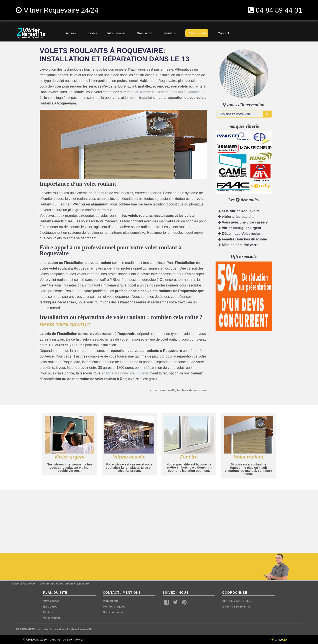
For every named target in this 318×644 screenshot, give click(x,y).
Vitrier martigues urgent (240, 228)
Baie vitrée (50, 607)
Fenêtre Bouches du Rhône (242, 239)
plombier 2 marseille (79, 629)
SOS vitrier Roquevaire (239, 211)
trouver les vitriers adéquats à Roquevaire (172, 92)
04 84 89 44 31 (279, 10)
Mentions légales (114, 607)
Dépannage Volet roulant (240, 234)
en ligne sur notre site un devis (125, 373)
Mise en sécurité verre (238, 245)
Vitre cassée (51, 601)
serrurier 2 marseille (51, 629)
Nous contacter (113, 612)
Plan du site (111, 601)
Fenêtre (48, 612)
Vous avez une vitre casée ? (243, 222)
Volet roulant (52, 618)
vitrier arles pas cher (237, 217)
